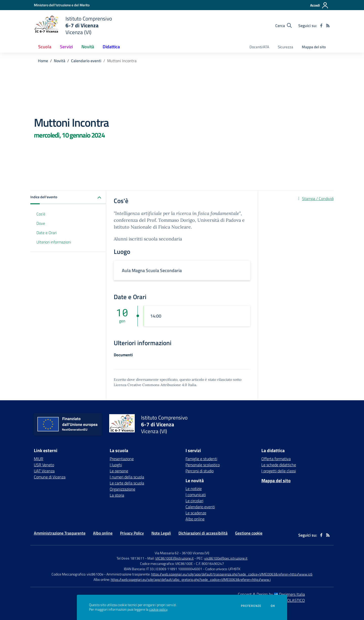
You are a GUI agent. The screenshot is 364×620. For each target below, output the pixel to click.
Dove (41, 223)
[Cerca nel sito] (283, 26)
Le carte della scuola (127, 483)
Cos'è (41, 214)
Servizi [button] (66, 47)
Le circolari (194, 501)
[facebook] (321, 26)
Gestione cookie (249, 533)
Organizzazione (122, 489)
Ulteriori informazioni (54, 242)
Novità (60, 61)
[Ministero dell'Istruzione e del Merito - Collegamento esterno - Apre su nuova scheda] (62, 5)
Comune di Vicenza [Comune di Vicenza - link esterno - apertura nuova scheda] (50, 477)
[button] (68, 197)
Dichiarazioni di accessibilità (203, 533)
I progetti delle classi (279, 471)
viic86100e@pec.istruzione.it (226, 558)
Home (43, 61)
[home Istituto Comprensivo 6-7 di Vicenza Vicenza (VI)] (73, 25)
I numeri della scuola (127, 477)
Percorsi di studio (200, 471)
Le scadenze (196, 513)
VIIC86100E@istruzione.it (174, 558)
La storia (117, 495)
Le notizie (194, 489)
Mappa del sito (314, 47)
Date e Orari (47, 233)
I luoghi (116, 465)
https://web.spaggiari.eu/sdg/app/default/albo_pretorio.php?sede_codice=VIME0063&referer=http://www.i (191, 579)
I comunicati (196, 495)
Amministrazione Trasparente (60, 533)
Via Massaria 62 (167, 553)
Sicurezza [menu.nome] (286, 47)
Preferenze (251, 606)
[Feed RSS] (328, 26)
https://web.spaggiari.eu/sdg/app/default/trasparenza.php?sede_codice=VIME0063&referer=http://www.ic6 (232, 574)
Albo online (195, 519)
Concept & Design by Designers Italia (271, 594)
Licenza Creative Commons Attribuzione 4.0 (150, 385)
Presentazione (122, 459)
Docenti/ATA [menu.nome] (259, 47)
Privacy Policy (132, 533)
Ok (273, 606)
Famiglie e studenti (201, 459)
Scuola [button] (45, 47)
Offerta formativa (276, 459)
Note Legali (161, 533)
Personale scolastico (203, 465)
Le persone (119, 471)
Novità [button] (88, 47)
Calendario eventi (86, 61)
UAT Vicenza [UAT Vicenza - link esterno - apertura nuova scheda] (44, 471)
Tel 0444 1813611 (130, 558)
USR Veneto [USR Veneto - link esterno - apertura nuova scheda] (44, 465)
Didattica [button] (111, 47)
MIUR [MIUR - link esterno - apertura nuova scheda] (39, 459)
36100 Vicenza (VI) (196, 553)
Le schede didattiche (279, 465)
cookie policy (158, 609)
